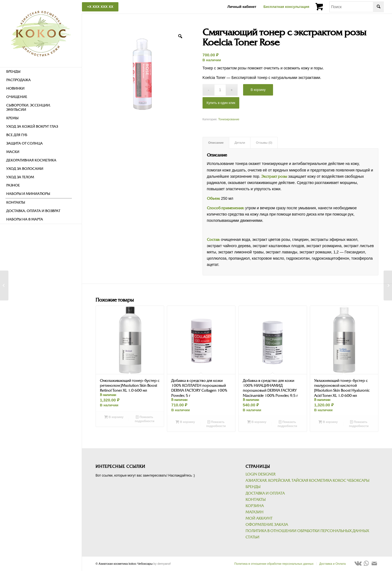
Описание (216, 143)
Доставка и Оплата (265, 493)
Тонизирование (229, 119)
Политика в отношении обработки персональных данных (307, 531)
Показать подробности (145, 419)
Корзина (255, 506)
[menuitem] (39, 72)
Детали (240, 143)
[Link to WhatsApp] (366, 563)
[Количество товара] (220, 90)
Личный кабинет (242, 7)
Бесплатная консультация (286, 7)
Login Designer (261, 474)
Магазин (255, 512)
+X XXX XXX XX (100, 7)
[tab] (216, 143)
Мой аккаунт (259, 518)
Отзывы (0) (264, 143)
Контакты (256, 500)
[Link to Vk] (358, 563)
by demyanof (162, 564)
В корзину (258, 90)
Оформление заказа (267, 525)
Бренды (253, 487)
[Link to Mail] (374, 563)
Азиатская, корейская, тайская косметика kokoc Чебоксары (307, 481)
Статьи (252, 537)
